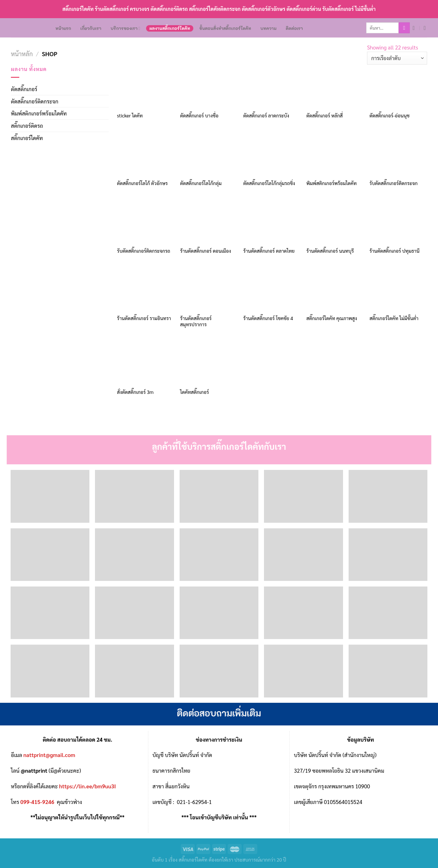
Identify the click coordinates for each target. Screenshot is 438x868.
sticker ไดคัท (130, 115)
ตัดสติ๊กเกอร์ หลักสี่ (325, 115)
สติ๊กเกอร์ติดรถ (27, 125)
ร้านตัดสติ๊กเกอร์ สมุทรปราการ (196, 321)
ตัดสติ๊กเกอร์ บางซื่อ (199, 115)
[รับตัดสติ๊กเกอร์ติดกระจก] (398, 154)
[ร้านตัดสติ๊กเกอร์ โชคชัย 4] (272, 289)
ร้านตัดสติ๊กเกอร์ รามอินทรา (144, 318)
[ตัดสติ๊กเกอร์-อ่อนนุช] (398, 86)
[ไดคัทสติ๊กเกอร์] (209, 363)
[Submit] (404, 28)
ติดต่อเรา (294, 28)
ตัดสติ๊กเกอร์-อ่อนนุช (390, 115)
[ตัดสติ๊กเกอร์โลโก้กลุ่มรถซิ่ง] (272, 154)
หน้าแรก (63, 28)
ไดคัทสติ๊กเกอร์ (195, 392)
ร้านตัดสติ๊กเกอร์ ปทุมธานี (395, 251)
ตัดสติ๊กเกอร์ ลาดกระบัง (266, 115)
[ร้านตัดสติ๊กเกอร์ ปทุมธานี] (398, 222)
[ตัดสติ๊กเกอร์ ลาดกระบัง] (272, 86)
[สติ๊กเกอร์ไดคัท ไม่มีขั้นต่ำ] (398, 289)
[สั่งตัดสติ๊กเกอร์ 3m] (146, 363)
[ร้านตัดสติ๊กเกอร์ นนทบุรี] (335, 222)
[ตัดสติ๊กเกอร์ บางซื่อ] (209, 86)
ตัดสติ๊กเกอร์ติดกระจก (35, 101)
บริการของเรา (125, 28)
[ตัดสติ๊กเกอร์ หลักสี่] (335, 86)
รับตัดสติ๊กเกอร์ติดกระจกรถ (144, 251)
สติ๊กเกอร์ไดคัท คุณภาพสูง (332, 318)
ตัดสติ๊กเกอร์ (24, 89)
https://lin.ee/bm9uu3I (88, 786)
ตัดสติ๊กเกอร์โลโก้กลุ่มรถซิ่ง (269, 183)
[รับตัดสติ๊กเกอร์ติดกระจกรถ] (146, 222)
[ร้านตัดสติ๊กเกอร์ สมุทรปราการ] (209, 289)
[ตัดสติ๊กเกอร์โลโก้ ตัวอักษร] (146, 154)
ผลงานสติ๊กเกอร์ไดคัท (170, 28)
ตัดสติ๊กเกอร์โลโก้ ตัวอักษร (142, 183)
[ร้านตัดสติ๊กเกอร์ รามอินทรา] (146, 289)
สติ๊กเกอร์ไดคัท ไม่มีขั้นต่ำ (394, 318)
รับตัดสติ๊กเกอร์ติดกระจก (394, 183)
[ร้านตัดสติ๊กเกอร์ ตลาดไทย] (272, 222)
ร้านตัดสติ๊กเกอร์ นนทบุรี (330, 251)
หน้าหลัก (22, 54)
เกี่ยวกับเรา (91, 28)
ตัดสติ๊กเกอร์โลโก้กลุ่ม (201, 183)
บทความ (268, 28)
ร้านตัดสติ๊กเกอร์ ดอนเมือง (206, 251)
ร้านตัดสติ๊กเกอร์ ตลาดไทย (269, 251)
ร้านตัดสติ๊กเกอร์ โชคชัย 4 (268, 318)
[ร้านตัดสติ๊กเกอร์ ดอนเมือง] (209, 222)
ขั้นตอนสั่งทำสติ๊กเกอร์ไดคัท (225, 28)
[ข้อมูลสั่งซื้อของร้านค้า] (397, 58)
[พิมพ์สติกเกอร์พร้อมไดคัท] (335, 154)
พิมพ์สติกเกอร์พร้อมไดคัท (39, 113)
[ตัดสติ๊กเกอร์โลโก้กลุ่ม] (209, 154)
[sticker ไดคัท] (146, 86)
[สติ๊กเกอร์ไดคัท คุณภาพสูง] (335, 289)
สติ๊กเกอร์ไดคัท (27, 138)
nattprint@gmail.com (49, 755)
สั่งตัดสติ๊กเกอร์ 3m (135, 392)
